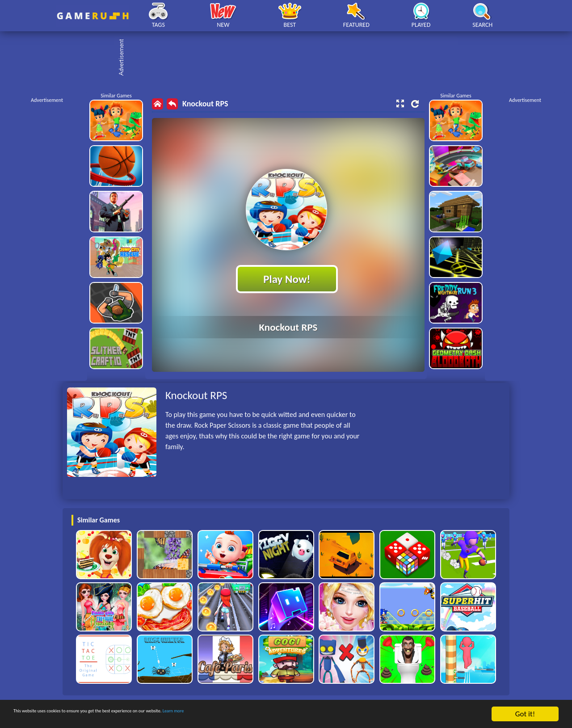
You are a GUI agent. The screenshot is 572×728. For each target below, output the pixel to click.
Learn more (279, 714)
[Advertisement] (290, 58)
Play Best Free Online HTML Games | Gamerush (93, 16)
